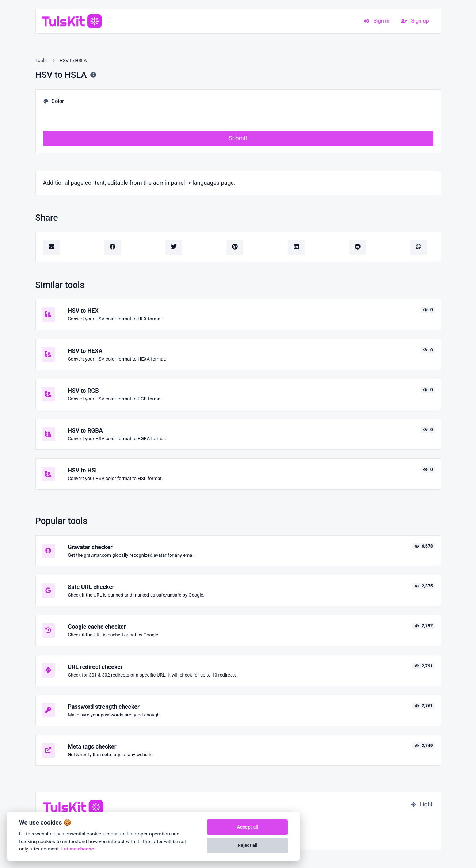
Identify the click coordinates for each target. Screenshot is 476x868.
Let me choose (78, 849)
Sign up (415, 21)
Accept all (247, 827)
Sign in (376, 21)
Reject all (248, 845)
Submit (238, 138)
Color (54, 101)
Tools (41, 60)
